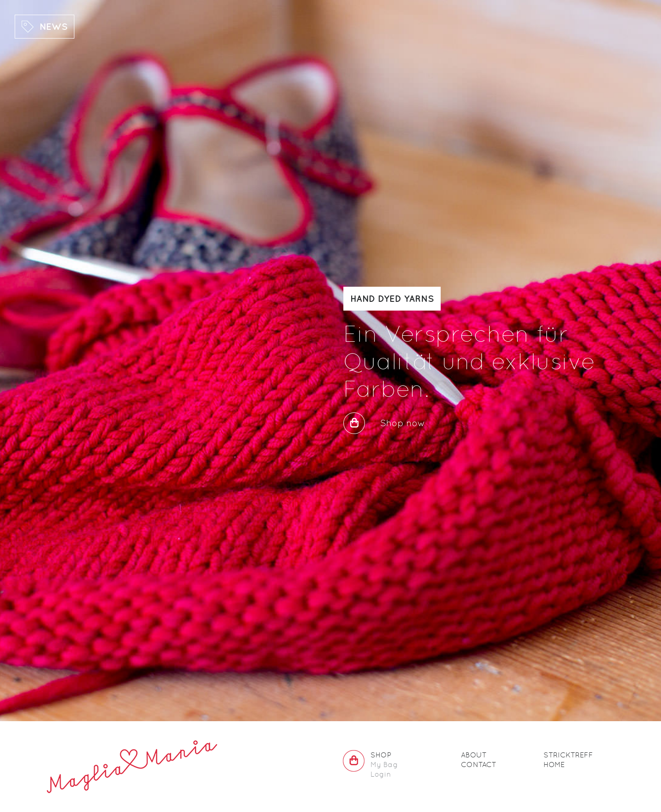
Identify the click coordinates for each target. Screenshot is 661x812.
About (474, 755)
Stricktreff (568, 755)
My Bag (384, 765)
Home (554, 765)
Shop (381, 755)
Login (381, 774)
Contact (479, 765)
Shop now (403, 423)
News (53, 26)
